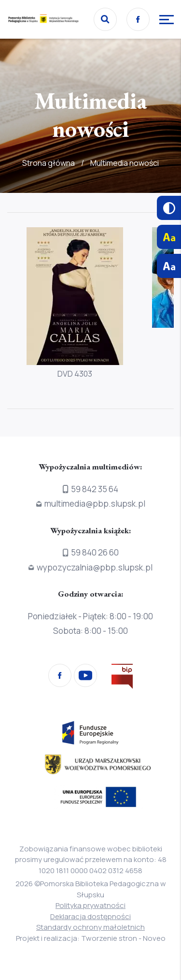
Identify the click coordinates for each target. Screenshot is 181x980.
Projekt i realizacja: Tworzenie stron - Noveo (91, 938)
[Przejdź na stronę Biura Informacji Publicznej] (122, 678)
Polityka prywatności (90, 905)
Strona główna (49, 163)
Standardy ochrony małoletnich (90, 927)
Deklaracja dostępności (90, 916)
